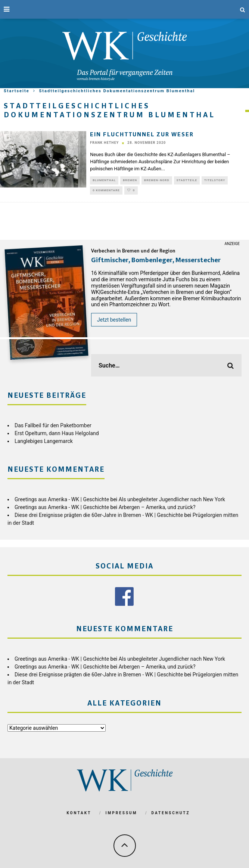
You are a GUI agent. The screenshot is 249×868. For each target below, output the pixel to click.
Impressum (122, 813)
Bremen (130, 180)
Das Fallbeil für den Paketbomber (53, 425)
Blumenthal (104, 180)
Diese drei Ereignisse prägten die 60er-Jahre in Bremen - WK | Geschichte (99, 515)
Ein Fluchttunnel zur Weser (142, 135)
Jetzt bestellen (114, 320)
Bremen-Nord (157, 180)
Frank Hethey (104, 143)
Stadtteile (187, 180)
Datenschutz (171, 813)
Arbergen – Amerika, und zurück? (157, 507)
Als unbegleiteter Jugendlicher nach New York (172, 499)
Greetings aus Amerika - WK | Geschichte (62, 499)
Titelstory (215, 180)
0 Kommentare (106, 190)
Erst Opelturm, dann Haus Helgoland (57, 433)
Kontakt (79, 813)
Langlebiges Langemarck (44, 441)
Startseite (17, 91)
